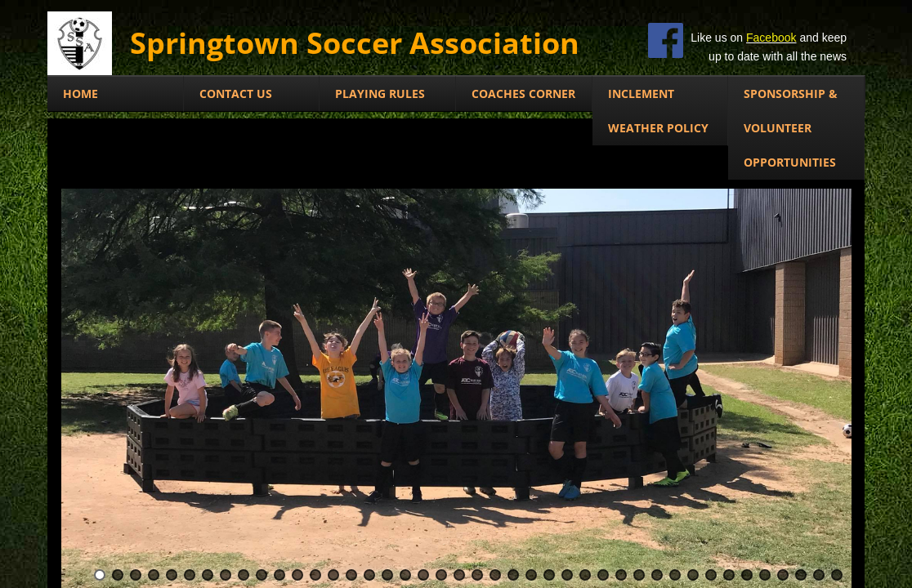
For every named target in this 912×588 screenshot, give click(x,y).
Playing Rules (380, 94)
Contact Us (236, 94)
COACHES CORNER (523, 94)
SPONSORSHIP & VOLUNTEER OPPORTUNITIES (791, 128)
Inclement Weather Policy (658, 111)
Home (80, 94)
